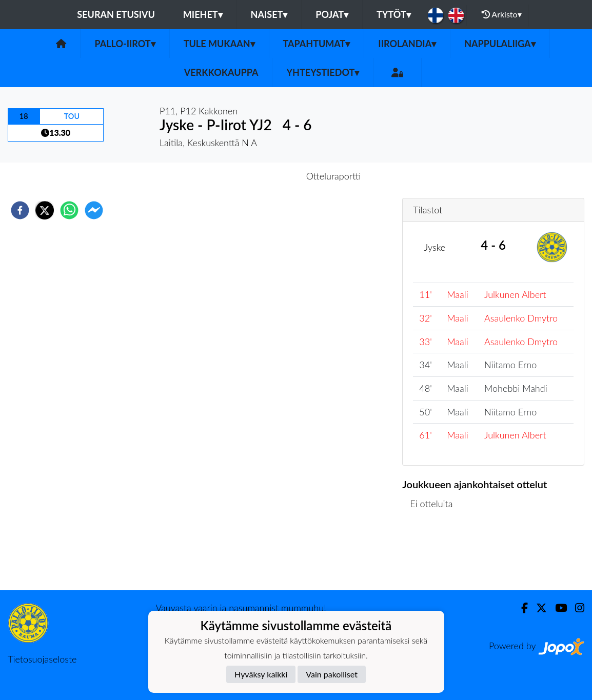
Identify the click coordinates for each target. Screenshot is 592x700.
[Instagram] (576, 608)
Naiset (269, 14)
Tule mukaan (219, 44)
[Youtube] (557, 608)
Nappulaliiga (500, 44)
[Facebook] (520, 608)
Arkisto (502, 14)
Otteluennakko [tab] (261, 176)
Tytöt (394, 14)
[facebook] (20, 210)
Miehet (203, 14)
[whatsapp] (69, 210)
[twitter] (45, 210)
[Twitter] (537, 608)
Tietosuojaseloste (42, 659)
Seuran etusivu (116, 14)
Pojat (332, 14)
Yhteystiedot (323, 72)
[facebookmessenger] (94, 210)
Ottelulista (435, 556)
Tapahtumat (317, 44)
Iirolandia (407, 44)
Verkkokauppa (221, 72)
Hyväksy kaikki (261, 674)
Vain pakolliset (332, 674)
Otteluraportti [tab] (334, 176)
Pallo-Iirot (125, 44)
